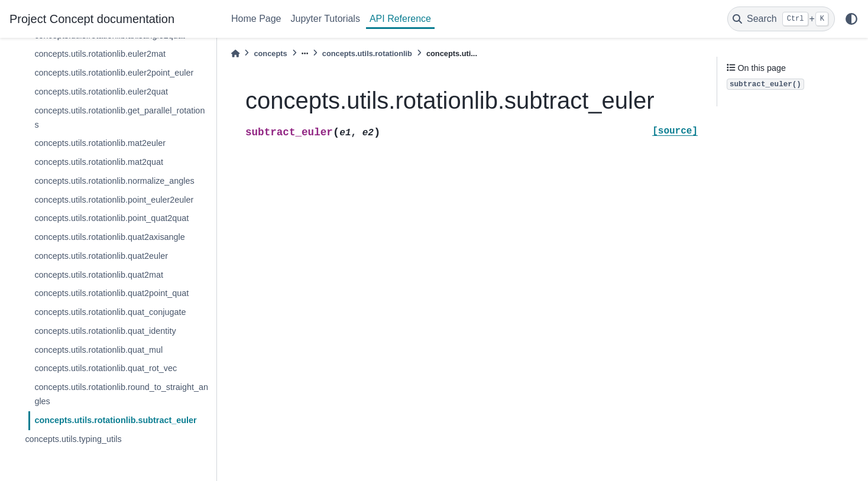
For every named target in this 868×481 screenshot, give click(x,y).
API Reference (400, 19)
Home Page (256, 19)
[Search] (781, 19)
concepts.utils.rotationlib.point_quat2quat (111, 218)
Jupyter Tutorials (325, 19)
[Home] (235, 53)
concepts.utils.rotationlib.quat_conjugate (110, 312)
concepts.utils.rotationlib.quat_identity (105, 331)
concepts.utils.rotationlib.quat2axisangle (109, 237)
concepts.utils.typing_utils (73, 439)
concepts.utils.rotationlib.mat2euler (100, 143)
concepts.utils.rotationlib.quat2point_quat (111, 293)
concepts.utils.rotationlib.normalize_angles (114, 181)
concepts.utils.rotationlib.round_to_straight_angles (121, 394)
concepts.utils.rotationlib (367, 53)
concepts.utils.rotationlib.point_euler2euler (114, 200)
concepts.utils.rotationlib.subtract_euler (115, 420)
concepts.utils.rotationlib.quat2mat (99, 275)
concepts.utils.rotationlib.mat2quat (99, 162)
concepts (270, 53)
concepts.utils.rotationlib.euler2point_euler (114, 73)
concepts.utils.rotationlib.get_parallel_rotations (119, 118)
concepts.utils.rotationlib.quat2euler (101, 256)
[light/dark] (851, 19)
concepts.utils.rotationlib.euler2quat (101, 92)
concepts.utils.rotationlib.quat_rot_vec (106, 368)
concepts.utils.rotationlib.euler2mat (100, 54)
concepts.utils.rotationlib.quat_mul (98, 350)
